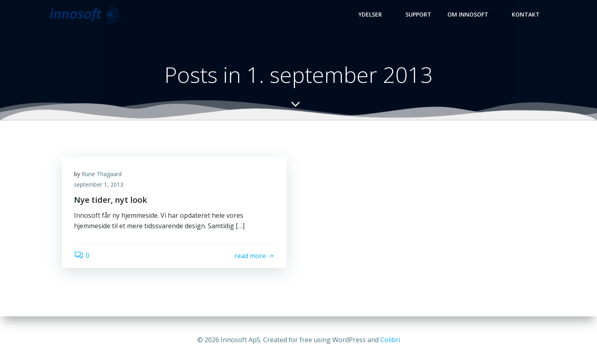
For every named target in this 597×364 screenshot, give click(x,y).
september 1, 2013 (99, 184)
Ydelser (374, 14)
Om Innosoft (471, 14)
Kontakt (526, 14)
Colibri (390, 340)
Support (418, 14)
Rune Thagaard (102, 174)
